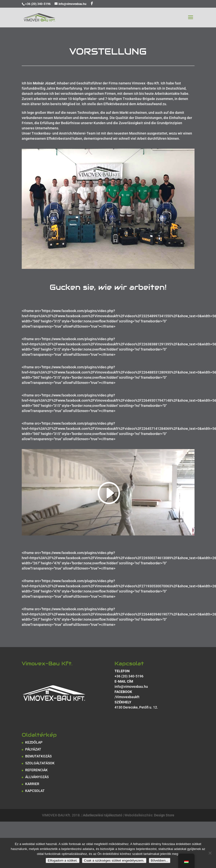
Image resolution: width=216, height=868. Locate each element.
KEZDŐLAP (34, 742)
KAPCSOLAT (35, 791)
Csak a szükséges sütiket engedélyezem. (114, 860)
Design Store (164, 815)
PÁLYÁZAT (33, 749)
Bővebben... (160, 860)
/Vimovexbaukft (127, 697)
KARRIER (32, 784)
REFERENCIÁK (36, 770)
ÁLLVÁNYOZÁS (37, 777)
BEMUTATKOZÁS (38, 756)
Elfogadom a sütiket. (63, 860)
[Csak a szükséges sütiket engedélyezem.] (210, 853)
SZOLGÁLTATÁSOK (40, 763)
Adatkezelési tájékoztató (103, 815)
